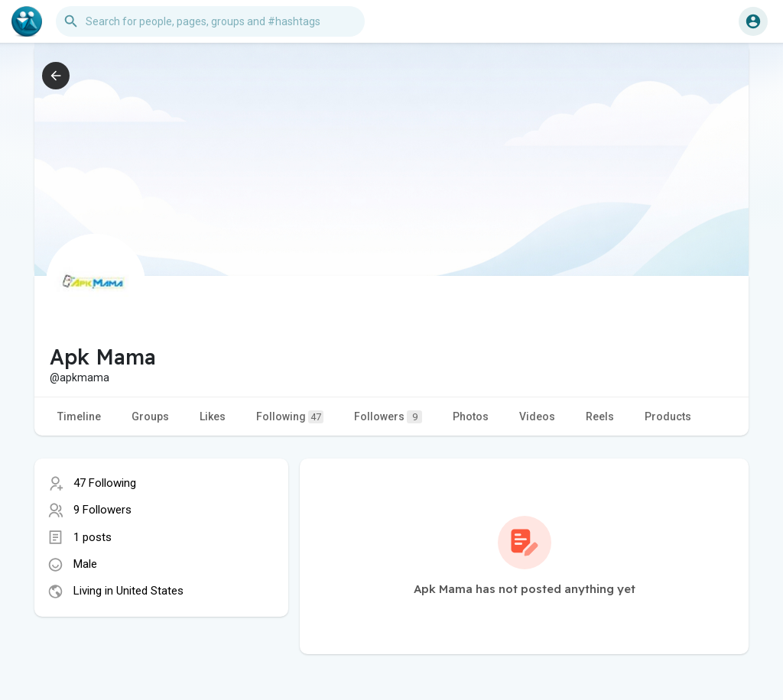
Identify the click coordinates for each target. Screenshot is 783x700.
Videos (537, 416)
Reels (600, 416)
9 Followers (102, 510)
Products (668, 416)
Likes (213, 416)
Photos (471, 416)
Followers (388, 417)
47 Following (105, 483)
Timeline (79, 416)
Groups (150, 416)
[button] (210, 21)
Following (290, 417)
